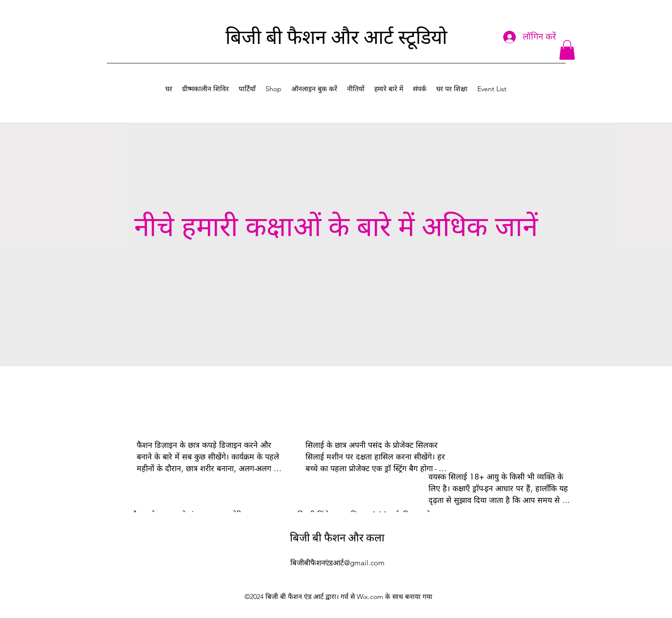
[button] (567, 50)
